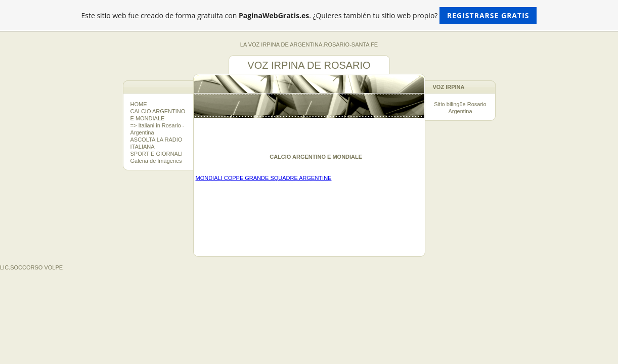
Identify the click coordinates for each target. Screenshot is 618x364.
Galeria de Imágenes (156, 161)
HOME (139, 104)
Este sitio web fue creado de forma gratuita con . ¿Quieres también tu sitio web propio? (309, 15)
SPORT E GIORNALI (157, 154)
